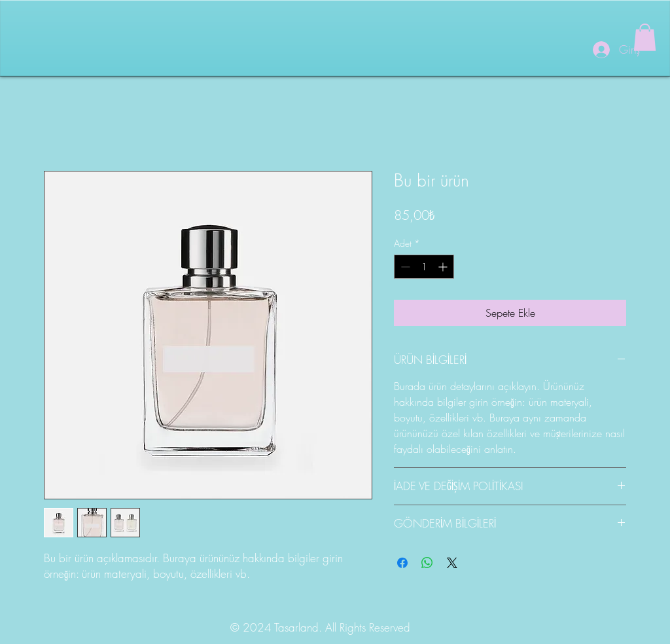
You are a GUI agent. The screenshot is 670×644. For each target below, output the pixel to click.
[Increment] (444, 267)
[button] (645, 37)
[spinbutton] (424, 267)
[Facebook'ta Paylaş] (402, 563)
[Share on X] (452, 563)
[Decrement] (404, 267)
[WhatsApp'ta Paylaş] (427, 563)
